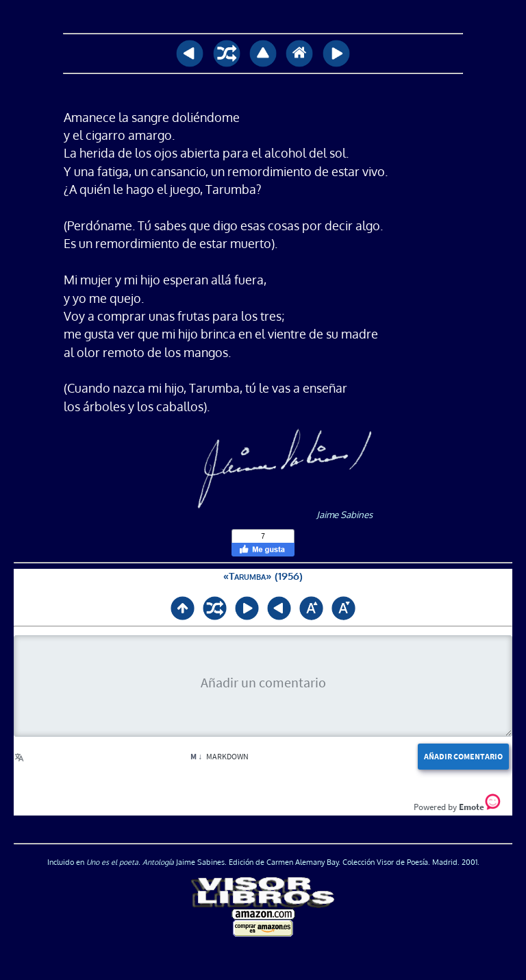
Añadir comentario (463, 756)
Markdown (220, 756)
